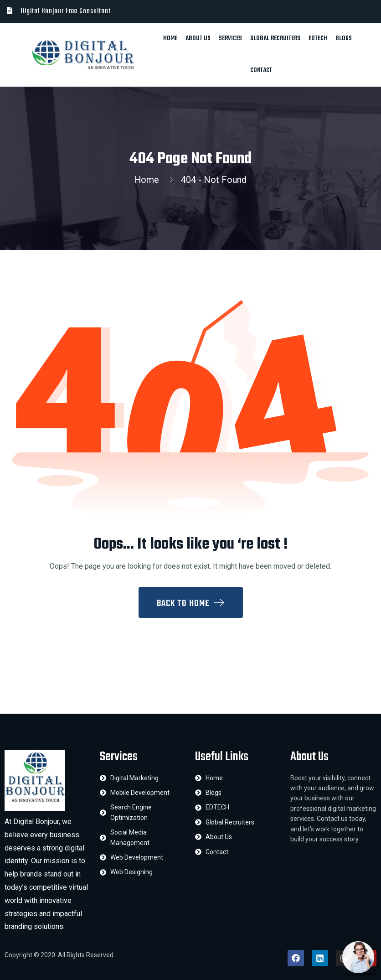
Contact (261, 70)
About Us (198, 39)
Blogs (344, 39)
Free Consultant (88, 11)
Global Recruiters (275, 39)
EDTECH (318, 39)
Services (230, 39)
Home (170, 39)
